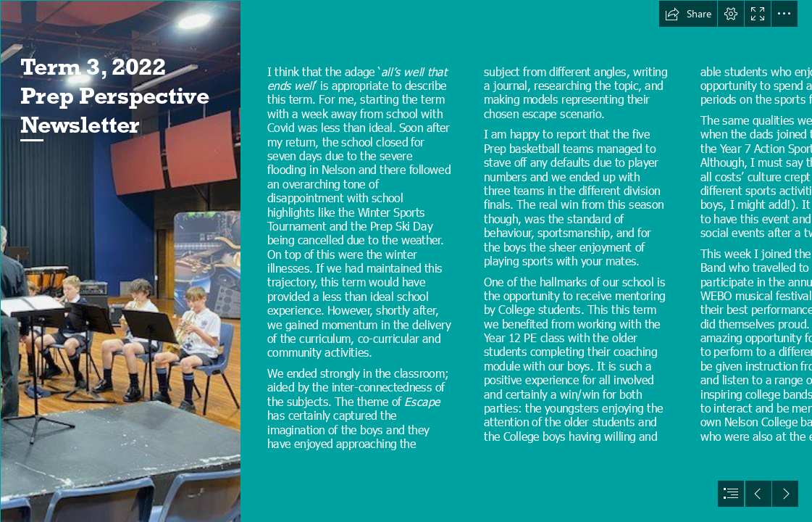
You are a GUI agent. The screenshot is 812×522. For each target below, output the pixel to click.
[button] (688, 14)
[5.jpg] (120, 261)
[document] (406, 261)
